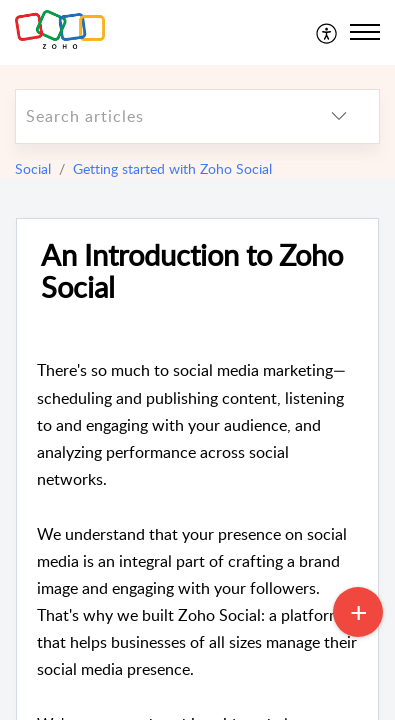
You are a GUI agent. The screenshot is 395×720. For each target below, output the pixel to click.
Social (33, 168)
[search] (157, 116)
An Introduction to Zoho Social (192, 272)
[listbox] (339, 116)
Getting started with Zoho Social (172, 168)
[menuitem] (327, 32)
